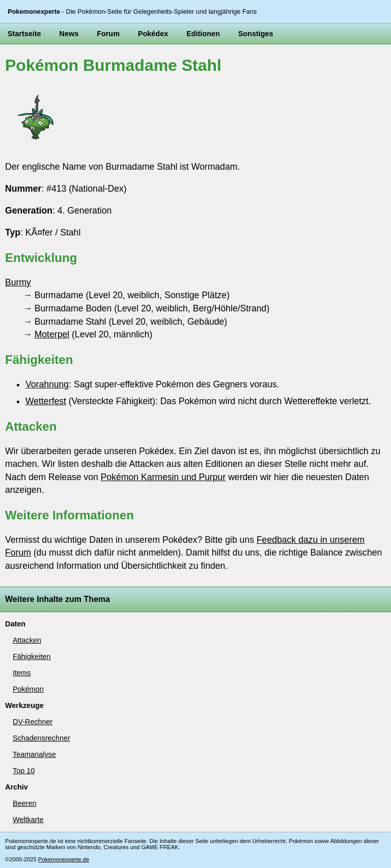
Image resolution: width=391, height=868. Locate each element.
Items (22, 673)
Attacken (27, 640)
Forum (108, 34)
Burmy (18, 282)
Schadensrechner (41, 738)
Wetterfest (46, 401)
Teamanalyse (34, 754)
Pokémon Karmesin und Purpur (163, 477)
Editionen (203, 34)
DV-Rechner (33, 722)
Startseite (24, 34)
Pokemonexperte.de (64, 859)
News (69, 34)
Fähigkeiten (32, 656)
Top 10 (24, 771)
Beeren (24, 803)
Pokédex (153, 34)
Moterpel (52, 334)
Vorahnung (47, 384)
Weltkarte (28, 820)
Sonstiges (256, 34)
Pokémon (28, 689)
